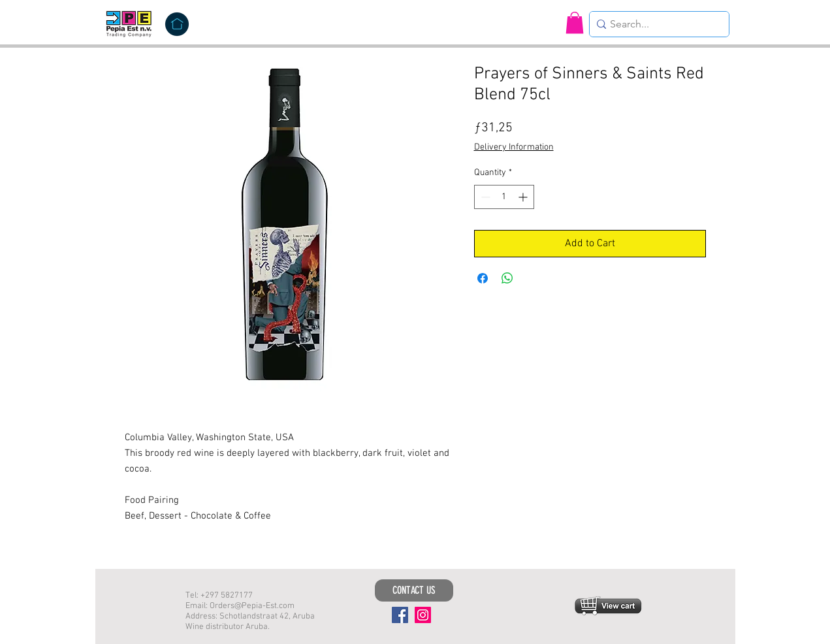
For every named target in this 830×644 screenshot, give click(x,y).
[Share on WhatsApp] (507, 278)
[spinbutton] (504, 197)
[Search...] (656, 24)
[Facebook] (400, 615)
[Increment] (524, 197)
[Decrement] (484, 197)
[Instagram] (423, 615)
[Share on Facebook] (483, 278)
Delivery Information (514, 147)
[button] (575, 23)
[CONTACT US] (414, 590)
